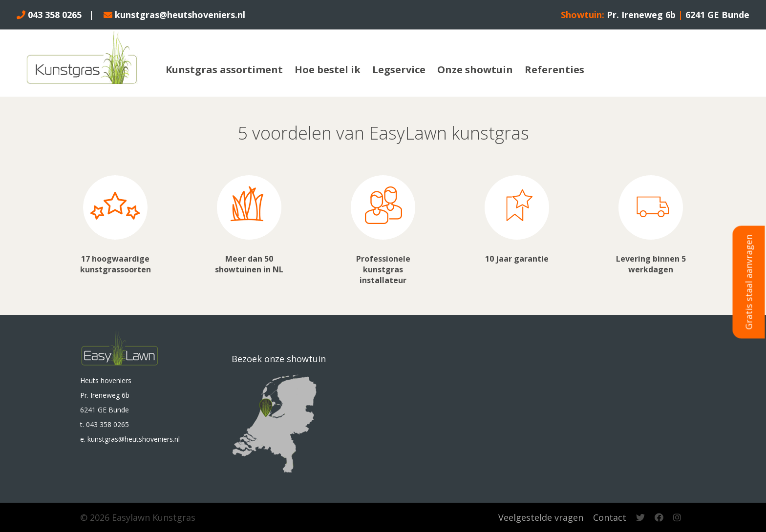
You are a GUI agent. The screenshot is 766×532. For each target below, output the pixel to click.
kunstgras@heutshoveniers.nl (174, 15)
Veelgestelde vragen (541, 517)
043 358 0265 (49, 15)
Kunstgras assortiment (224, 70)
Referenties (554, 70)
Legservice (399, 70)
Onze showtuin (475, 70)
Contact (610, 517)
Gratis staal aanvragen (749, 282)
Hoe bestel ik (328, 70)
